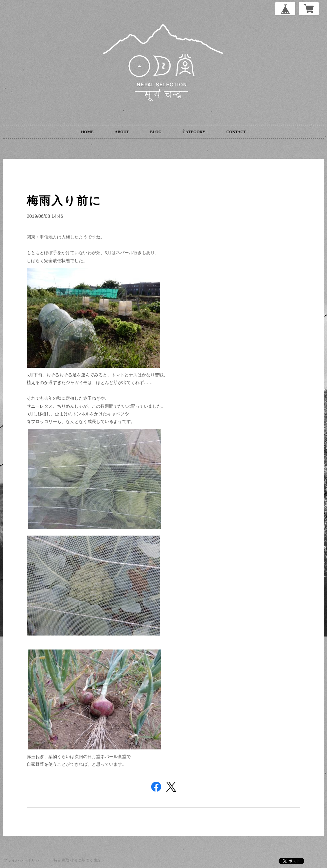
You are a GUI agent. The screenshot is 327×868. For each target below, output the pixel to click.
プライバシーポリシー (23, 860)
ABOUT (122, 132)
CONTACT (236, 132)
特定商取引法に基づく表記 (77, 860)
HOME (87, 132)
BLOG (156, 132)
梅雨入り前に (64, 201)
